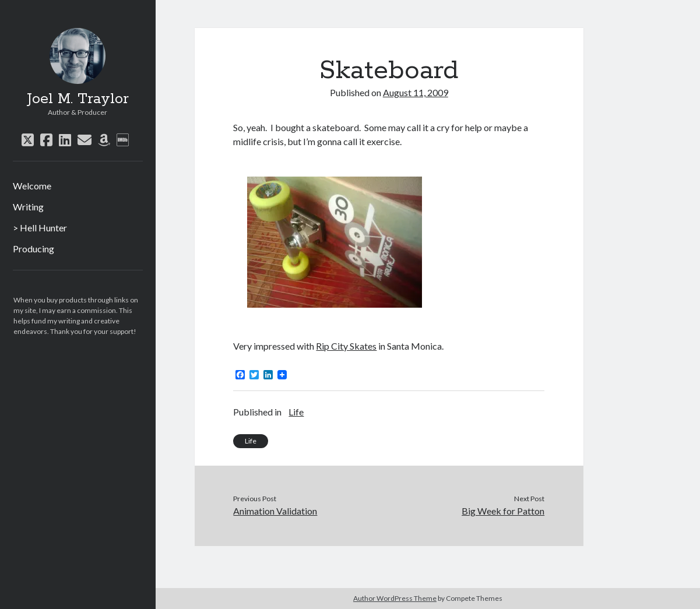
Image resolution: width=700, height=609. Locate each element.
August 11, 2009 (416, 92)
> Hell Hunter (40, 228)
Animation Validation (275, 511)
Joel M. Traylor (78, 99)
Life (296, 412)
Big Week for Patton (503, 511)
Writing (28, 207)
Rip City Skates (346, 346)
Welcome (32, 186)
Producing (34, 249)
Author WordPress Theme (395, 598)
